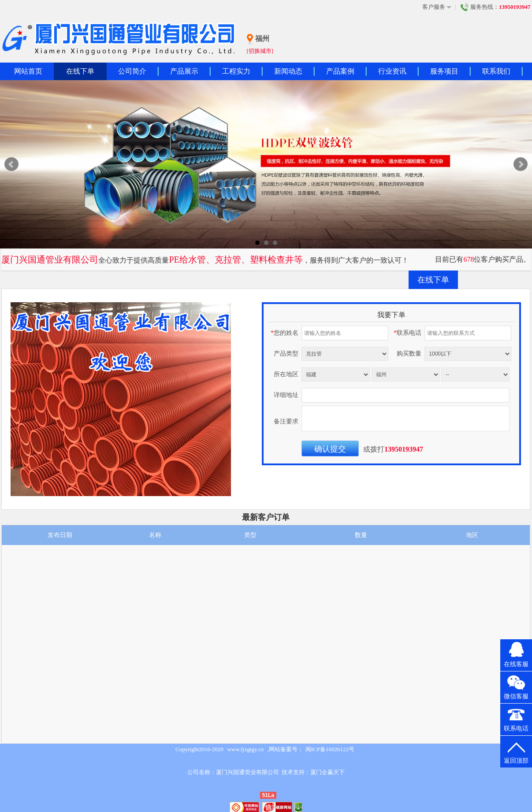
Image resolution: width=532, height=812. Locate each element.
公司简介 (132, 71)
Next (521, 164)
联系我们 (496, 71)
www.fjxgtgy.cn (245, 749)
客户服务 (437, 7)
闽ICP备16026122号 (330, 749)
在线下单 (80, 71)
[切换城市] (260, 51)
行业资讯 (392, 71)
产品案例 (340, 71)
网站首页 (28, 71)
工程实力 (236, 71)
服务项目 (444, 71)
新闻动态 (288, 71)
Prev (11, 164)
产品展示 (184, 71)
